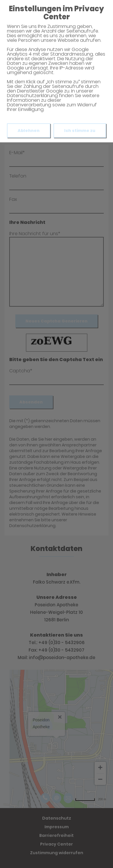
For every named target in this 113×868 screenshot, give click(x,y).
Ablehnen (29, 131)
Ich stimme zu (80, 131)
